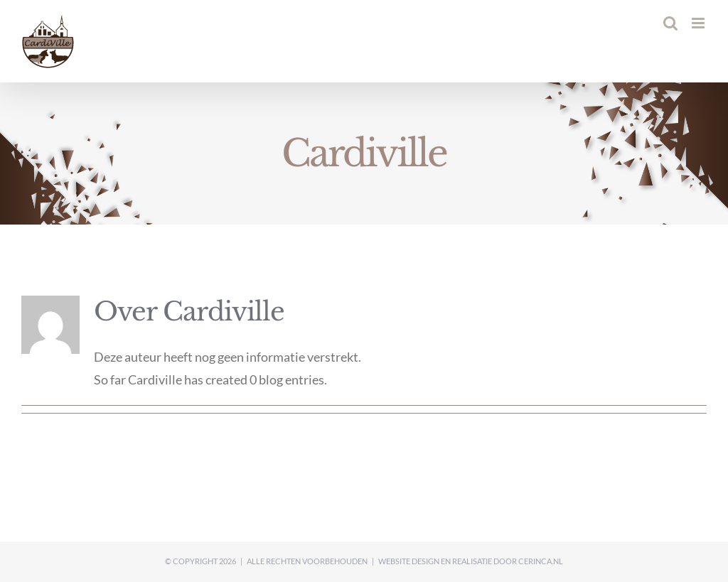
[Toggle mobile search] (670, 23)
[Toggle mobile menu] (699, 23)
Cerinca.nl (541, 561)
